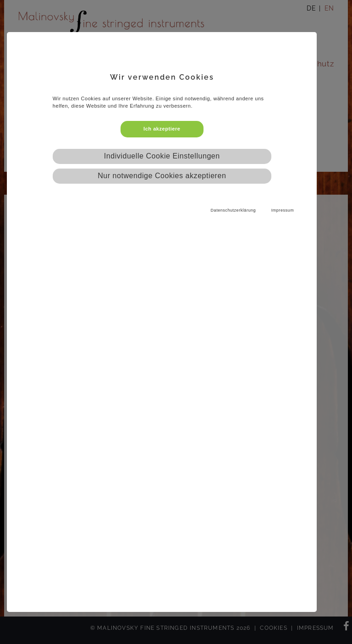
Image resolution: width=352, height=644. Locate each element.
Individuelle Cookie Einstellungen (162, 156)
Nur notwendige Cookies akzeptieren (162, 176)
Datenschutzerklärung (234, 210)
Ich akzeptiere (162, 129)
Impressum (283, 210)
